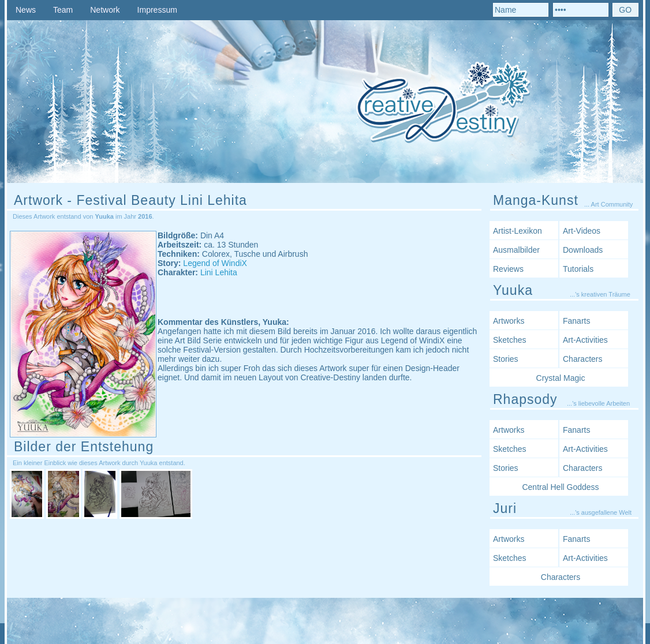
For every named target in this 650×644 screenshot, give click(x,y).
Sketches (510, 340)
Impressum (157, 10)
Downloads (583, 250)
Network (105, 10)
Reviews (508, 269)
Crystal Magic (561, 378)
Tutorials (578, 269)
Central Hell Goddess (560, 487)
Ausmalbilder (516, 250)
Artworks (509, 321)
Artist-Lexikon (518, 231)
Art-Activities (585, 340)
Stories (506, 359)
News (26, 10)
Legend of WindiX (215, 263)
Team (63, 10)
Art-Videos (582, 231)
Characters (582, 359)
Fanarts (576, 321)
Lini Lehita (219, 272)
